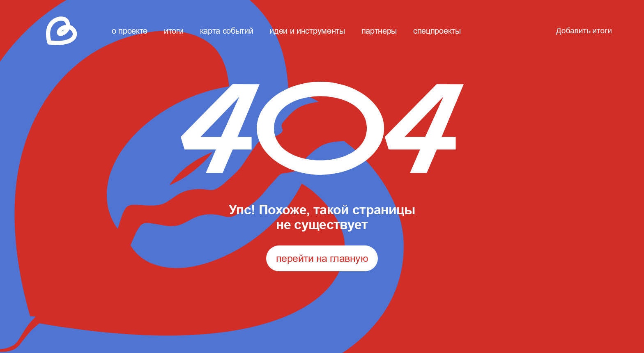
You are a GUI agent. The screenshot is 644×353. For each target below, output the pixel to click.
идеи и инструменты (307, 31)
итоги (174, 31)
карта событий (227, 31)
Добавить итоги (584, 31)
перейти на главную (322, 258)
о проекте (130, 31)
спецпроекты (437, 31)
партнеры (379, 31)
